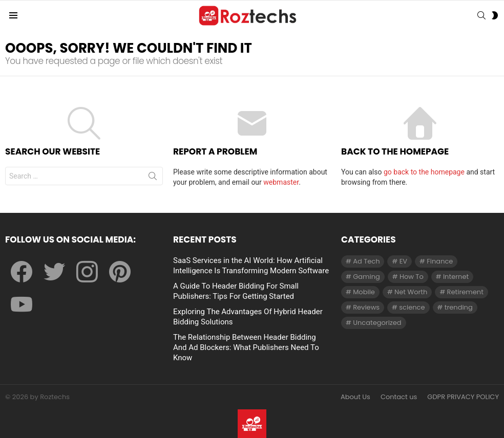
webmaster (281, 182)
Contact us (399, 397)
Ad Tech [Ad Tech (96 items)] (366, 261)
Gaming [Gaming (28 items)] (366, 277)
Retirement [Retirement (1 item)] (465, 292)
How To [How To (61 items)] (412, 277)
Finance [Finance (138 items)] (440, 261)
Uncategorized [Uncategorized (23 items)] (377, 323)
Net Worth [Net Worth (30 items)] (411, 292)
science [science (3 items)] (412, 307)
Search (153, 178)
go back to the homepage (424, 172)
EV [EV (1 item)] (403, 261)
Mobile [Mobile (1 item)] (364, 292)
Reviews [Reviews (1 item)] (366, 307)
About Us (355, 397)
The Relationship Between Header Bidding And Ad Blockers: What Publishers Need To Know (246, 347)
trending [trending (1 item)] (459, 307)
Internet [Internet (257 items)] (456, 277)
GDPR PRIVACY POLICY (463, 397)
